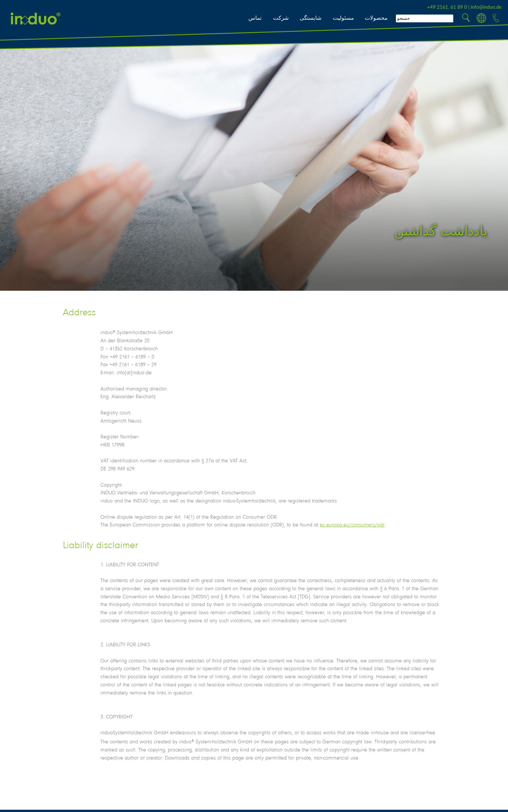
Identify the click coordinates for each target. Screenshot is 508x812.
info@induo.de (486, 7)
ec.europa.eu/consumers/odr (352, 525)
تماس (255, 18)
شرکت (281, 18)
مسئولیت (343, 18)
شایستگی (311, 18)
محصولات (376, 18)
